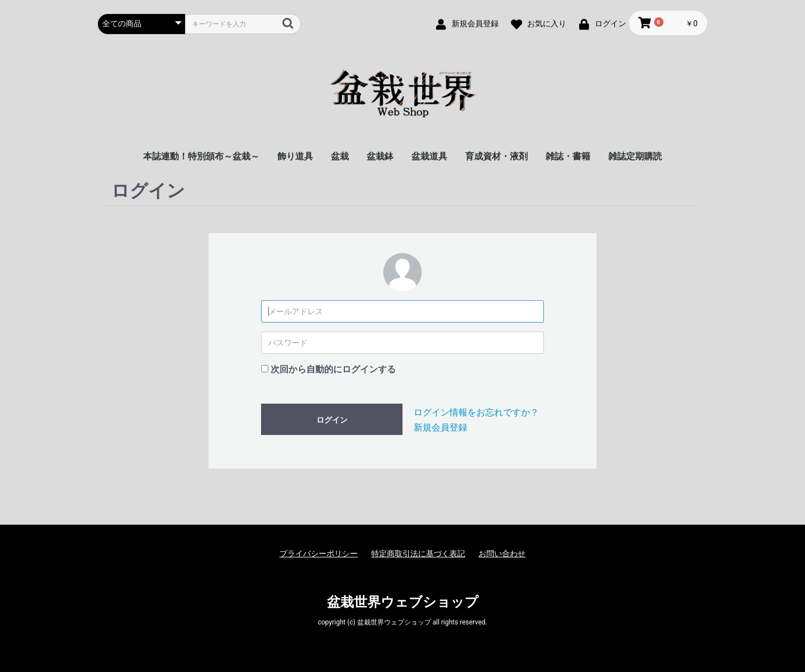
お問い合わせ (502, 553)
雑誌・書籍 (568, 156)
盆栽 (340, 156)
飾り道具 (295, 156)
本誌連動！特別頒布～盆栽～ (201, 156)
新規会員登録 (441, 427)
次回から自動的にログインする (333, 369)
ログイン (332, 420)
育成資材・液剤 (496, 156)
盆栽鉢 (380, 156)
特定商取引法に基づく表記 (418, 553)
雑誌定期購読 (635, 156)
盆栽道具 (429, 156)
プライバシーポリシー (319, 553)
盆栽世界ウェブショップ (403, 602)
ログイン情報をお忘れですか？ (476, 412)
